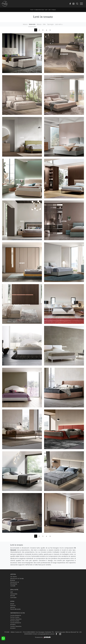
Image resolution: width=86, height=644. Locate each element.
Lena (22, 138)
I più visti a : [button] (59, 24)
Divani (12, 604)
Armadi (13, 596)
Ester (64, 221)
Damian (22, 514)
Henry (22, 263)
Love (64, 138)
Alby (64, 180)
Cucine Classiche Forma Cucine (16, 620)
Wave (64, 388)
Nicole (22, 388)
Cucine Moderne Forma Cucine (16, 616)
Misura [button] (39, 24)
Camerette (14, 594)
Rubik (22, 430)
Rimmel (64, 347)
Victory (64, 305)
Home (32, 10)
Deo (22, 221)
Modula (64, 430)
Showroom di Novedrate (15, 583)
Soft (22, 347)
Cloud (22, 472)
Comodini (13, 598)
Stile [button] (44, 24)
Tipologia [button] (50, 24)
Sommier (64, 54)
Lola (64, 263)
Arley (64, 514)
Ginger (64, 96)
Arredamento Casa (39, 10)
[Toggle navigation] (81, 4)
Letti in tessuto (52, 10)
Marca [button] (25, 24)
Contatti (13, 586)
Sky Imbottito (22, 180)
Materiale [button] (32, 24)
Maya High (22, 96)
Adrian (22, 54)
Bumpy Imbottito (22, 305)
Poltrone (13, 605)
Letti (46, 10)
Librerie (13, 607)
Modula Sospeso (64, 472)
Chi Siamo (14, 577)
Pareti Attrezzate (15, 609)
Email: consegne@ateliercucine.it (44, 634)
